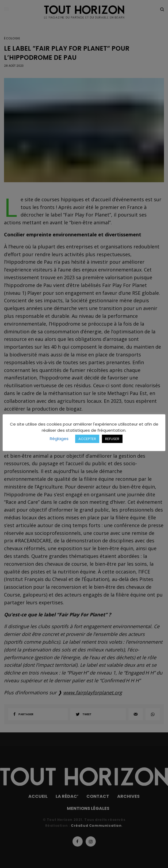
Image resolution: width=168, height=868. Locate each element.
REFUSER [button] (112, 439)
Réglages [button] (59, 439)
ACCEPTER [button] (87, 439)
